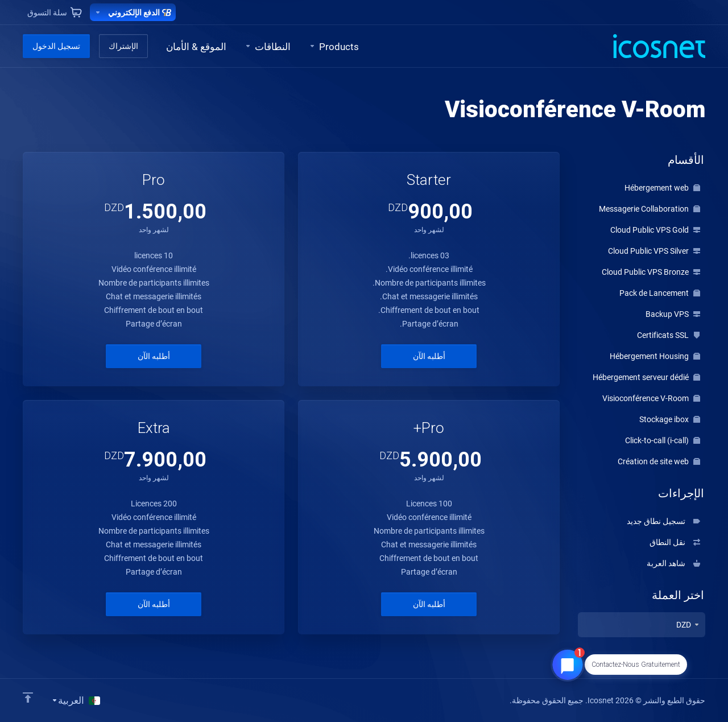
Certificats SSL (669, 335)
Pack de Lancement (660, 293)
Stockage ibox (670, 419)
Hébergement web (662, 188)
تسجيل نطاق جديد (663, 521)
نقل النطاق (675, 542)
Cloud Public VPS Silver (654, 251)
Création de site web (659, 461)
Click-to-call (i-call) (663, 440)
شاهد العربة (673, 563)
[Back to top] (28, 698)
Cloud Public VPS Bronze (651, 272)
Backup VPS (673, 314)
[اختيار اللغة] (76, 700)
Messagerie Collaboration (650, 209)
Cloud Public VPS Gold (655, 230)
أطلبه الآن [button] (429, 356)
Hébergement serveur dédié (646, 377)
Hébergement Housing (655, 356)
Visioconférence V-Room (651, 398)
